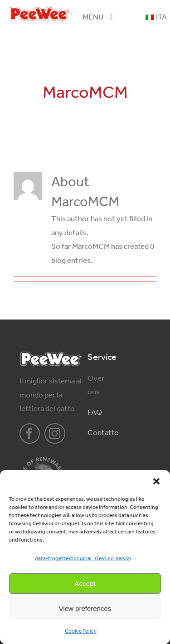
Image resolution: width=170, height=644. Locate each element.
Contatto (103, 432)
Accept (85, 583)
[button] (156, 481)
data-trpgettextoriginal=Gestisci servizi (83, 558)
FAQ (95, 412)
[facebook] (30, 434)
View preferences (85, 608)
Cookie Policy (81, 631)
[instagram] (55, 434)
